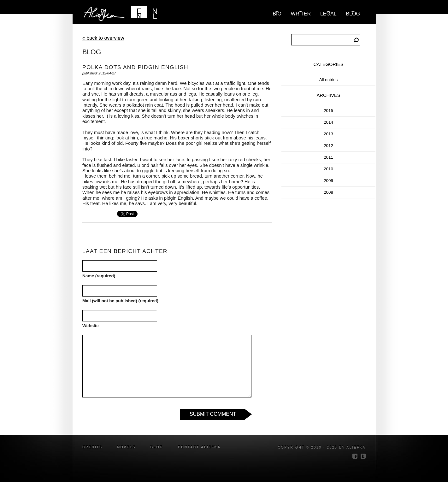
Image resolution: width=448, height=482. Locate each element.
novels (126, 447)
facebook (355, 456)
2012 (328, 146)
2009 (328, 181)
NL (155, 13)
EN (139, 13)
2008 (328, 192)
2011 (328, 157)
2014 (328, 122)
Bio (277, 14)
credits (92, 447)
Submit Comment (213, 414)
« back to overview (103, 38)
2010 (328, 169)
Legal (328, 14)
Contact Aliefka (199, 447)
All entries (329, 80)
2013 (328, 134)
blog (353, 14)
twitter (363, 456)
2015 (328, 111)
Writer (301, 14)
